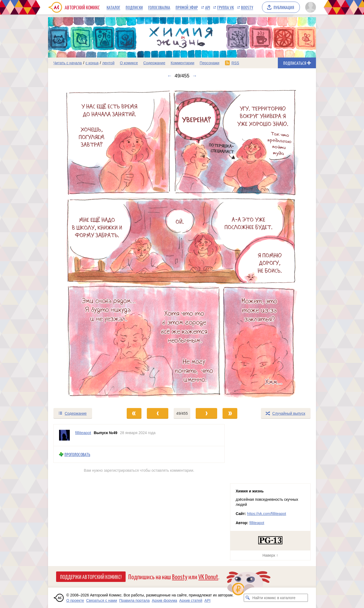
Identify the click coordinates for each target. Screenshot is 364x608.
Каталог (113, 7)
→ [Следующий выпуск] (195, 76)
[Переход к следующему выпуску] (182, 243)
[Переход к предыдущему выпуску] (82, 243)
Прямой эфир (187, 7)
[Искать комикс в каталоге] (248, 598)
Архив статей (191, 600)
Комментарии (183, 63)
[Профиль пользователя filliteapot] (64, 435)
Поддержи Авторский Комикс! (91, 577)
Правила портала (134, 600)
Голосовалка (159, 7)
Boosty (247, 7)
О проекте (75, 600)
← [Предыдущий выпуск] (169, 76)
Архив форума (165, 600)
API (208, 7)
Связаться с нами (102, 600)
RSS (235, 63)
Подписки (134, 7)
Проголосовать (77, 454)
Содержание (154, 63)
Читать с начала (68, 63)
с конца (92, 63)
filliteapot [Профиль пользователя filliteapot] (83, 433)
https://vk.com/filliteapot (267, 514)
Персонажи (210, 63)
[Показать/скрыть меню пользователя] (310, 7)
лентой (108, 63)
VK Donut (208, 576)
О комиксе (129, 63)
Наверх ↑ (270, 555)
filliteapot (257, 523)
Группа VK (225, 7)
